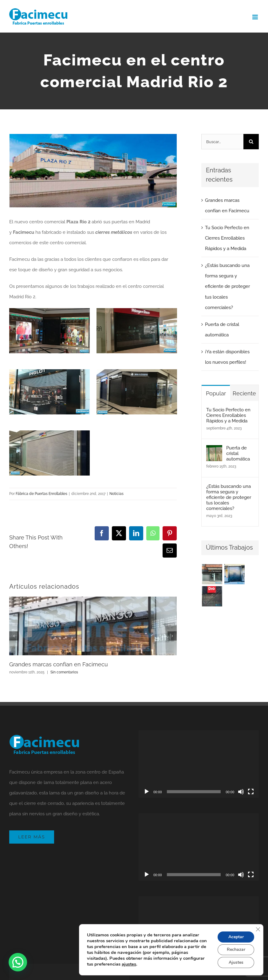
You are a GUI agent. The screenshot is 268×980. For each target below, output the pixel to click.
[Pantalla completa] (251, 792)
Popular (216, 393)
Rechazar (236, 949)
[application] (199, 764)
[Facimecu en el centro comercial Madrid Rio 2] (93, 171)
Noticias (116, 494)
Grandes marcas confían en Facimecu (59, 664)
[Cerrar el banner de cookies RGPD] (258, 929)
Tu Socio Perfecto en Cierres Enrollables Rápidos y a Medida (227, 238)
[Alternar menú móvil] (256, 17)
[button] (18, 962)
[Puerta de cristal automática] (214, 450)
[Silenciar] (241, 792)
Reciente (244, 393)
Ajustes (236, 962)
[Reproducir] (147, 792)
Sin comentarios (64, 672)
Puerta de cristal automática (238, 453)
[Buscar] (251, 142)
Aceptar (236, 937)
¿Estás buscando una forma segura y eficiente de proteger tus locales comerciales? (227, 286)
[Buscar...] (222, 142)
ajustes (129, 964)
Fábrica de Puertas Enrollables (41, 494)
